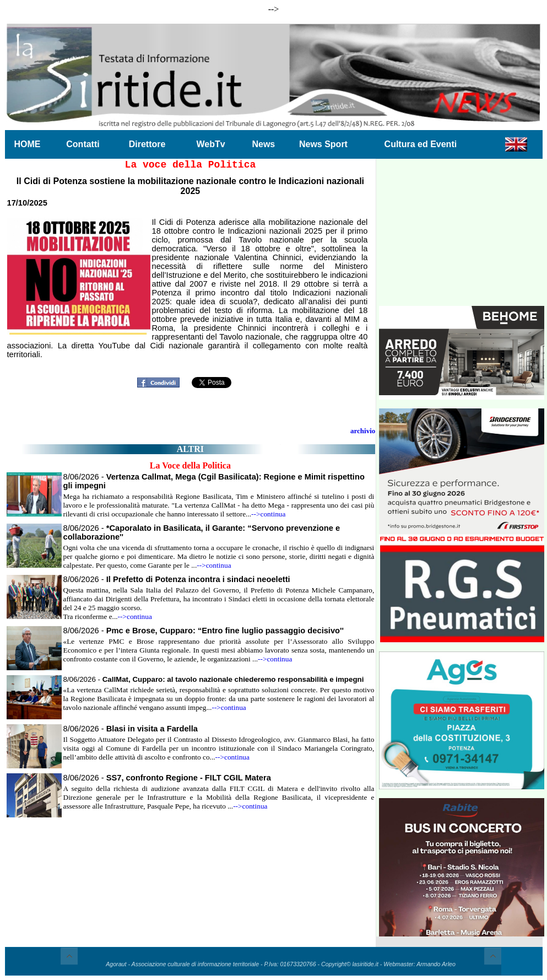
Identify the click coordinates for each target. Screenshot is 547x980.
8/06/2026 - (177, 579)
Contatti (83, 144)
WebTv (210, 144)
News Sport (323, 144)
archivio (363, 431)
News (263, 144)
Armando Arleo (436, 964)
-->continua (268, 514)
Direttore (147, 144)
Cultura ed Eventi (421, 144)
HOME (28, 144)
